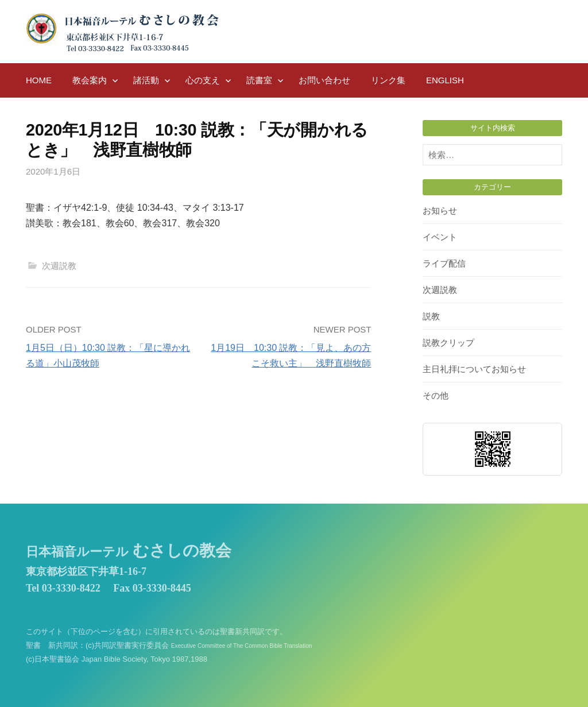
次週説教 (59, 266)
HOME (39, 80)
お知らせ (440, 210)
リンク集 (388, 80)
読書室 (259, 80)
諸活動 (146, 80)
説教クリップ (448, 343)
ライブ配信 (444, 263)
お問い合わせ (324, 80)
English (445, 80)
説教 (431, 316)
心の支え (203, 80)
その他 (436, 395)
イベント (440, 237)
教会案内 (90, 80)
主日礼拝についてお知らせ (474, 369)
